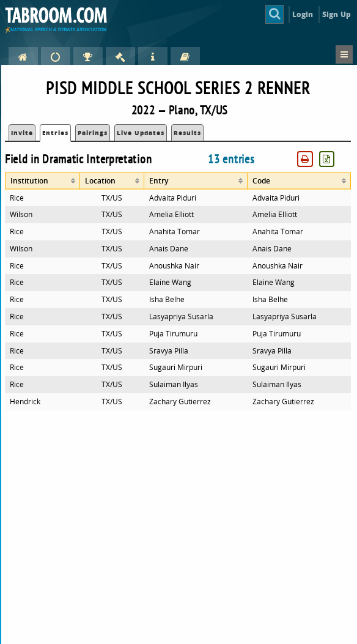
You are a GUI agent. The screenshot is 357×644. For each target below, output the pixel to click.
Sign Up (337, 14)
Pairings (93, 133)
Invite (22, 133)
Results (187, 133)
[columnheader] (42, 181)
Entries (55, 133)
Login (303, 14)
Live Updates (141, 133)
